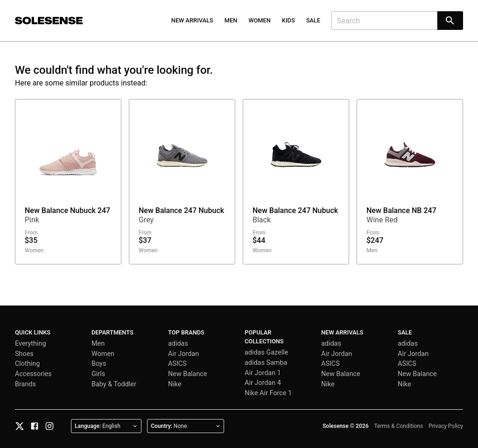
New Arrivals (192, 20)
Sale (313, 20)
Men (231, 20)
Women (260, 20)
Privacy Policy (446, 426)
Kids (288, 20)
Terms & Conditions (399, 426)
